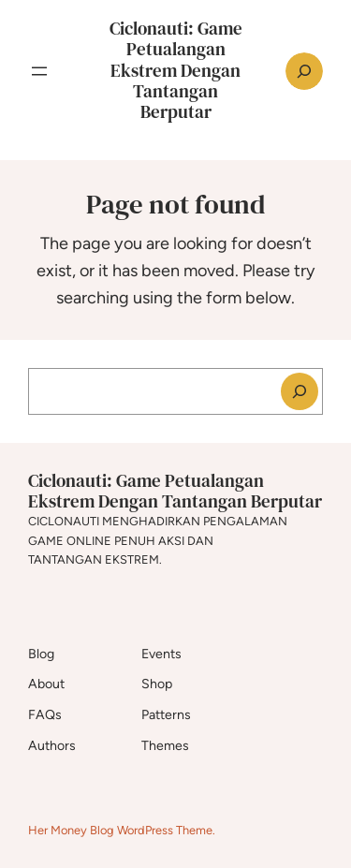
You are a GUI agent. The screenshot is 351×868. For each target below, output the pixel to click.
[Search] (300, 391)
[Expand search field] (304, 71)
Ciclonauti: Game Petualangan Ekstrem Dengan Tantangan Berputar (176, 70)
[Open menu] (39, 71)
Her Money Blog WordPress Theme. (122, 830)
